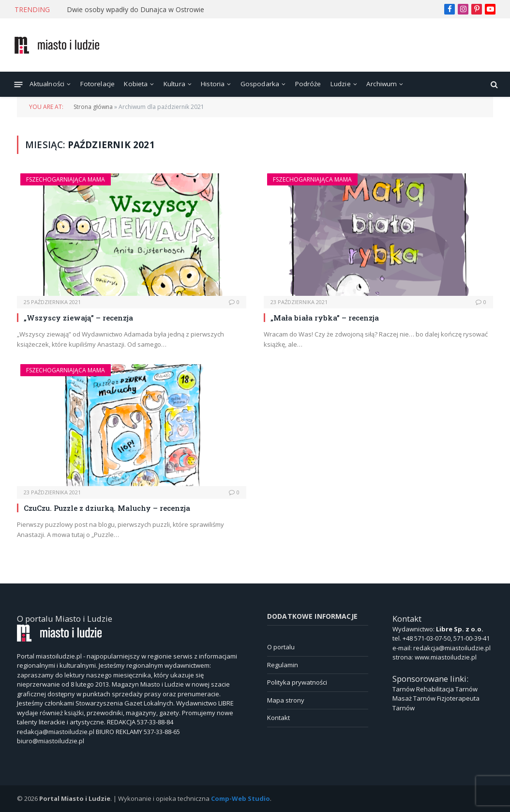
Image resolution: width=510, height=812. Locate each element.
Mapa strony (286, 700)
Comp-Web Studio (240, 798)
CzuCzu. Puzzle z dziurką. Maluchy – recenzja (107, 508)
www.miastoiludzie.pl (446, 657)
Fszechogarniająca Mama (66, 179)
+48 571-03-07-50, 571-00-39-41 (446, 638)
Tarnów (404, 689)
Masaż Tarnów (414, 698)
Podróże (308, 84)
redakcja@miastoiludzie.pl (452, 648)
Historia (213, 84)
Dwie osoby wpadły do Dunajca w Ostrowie (135, 10)
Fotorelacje (98, 84)
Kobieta (136, 84)
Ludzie (341, 84)
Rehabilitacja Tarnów (447, 689)
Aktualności (47, 84)
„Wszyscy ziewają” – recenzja (78, 318)
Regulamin (283, 665)
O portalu (281, 647)
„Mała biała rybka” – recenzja (325, 318)
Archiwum (382, 84)
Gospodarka (260, 84)
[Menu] (19, 84)
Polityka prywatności (297, 682)
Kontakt (278, 718)
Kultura (174, 84)
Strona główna (93, 107)
